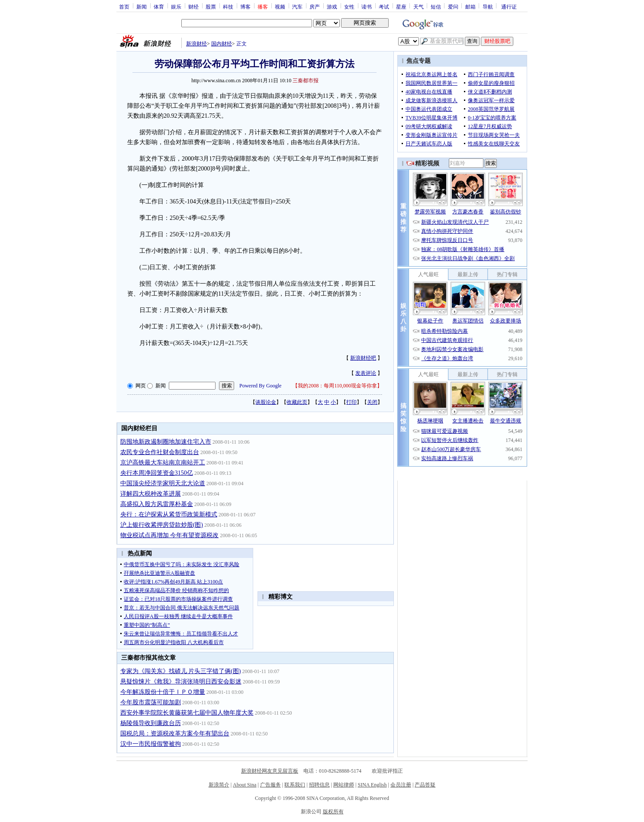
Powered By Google (260, 386)
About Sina (245, 785)
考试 (384, 6)
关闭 (372, 402)
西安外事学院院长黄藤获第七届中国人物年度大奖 (187, 713)
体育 (159, 6)
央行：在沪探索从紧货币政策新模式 (169, 514)
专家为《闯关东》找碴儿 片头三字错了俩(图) (181, 671)
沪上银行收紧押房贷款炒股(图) (162, 525)
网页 (141, 386)
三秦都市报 (306, 81)
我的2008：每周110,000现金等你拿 (337, 386)
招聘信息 (319, 785)
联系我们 (295, 785)
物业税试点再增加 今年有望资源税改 (170, 535)
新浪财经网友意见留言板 (270, 771)
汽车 (297, 6)
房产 (315, 6)
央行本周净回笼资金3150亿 (157, 473)
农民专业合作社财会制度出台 (160, 452)
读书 (367, 6)
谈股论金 (266, 402)
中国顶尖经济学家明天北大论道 (163, 483)
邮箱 (470, 6)
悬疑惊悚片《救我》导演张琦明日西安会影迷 (181, 682)
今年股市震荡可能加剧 (151, 702)
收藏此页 (297, 402)
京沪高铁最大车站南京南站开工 (163, 463)
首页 (124, 6)
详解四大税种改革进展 (151, 494)
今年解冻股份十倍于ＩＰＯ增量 (163, 692)
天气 (419, 6)
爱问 (453, 6)
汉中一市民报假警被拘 (151, 744)
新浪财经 (196, 44)
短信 (436, 6)
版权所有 (333, 812)
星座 (401, 6)
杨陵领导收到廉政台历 (151, 723)
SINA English (372, 785)
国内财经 (222, 44)
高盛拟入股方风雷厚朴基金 (157, 504)
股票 (211, 6)
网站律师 (344, 785)
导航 (488, 6)
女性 (349, 6)
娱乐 (176, 6)
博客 (245, 6)
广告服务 (270, 785)
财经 (193, 6)
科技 (228, 6)
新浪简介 (219, 785)
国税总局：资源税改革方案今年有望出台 (175, 733)
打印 (351, 402)
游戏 (332, 6)
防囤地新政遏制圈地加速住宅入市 (166, 442)
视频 (280, 6)
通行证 (509, 6)
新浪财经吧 (363, 358)
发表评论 (366, 373)
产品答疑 (425, 785)
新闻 (142, 6)
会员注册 (401, 785)
